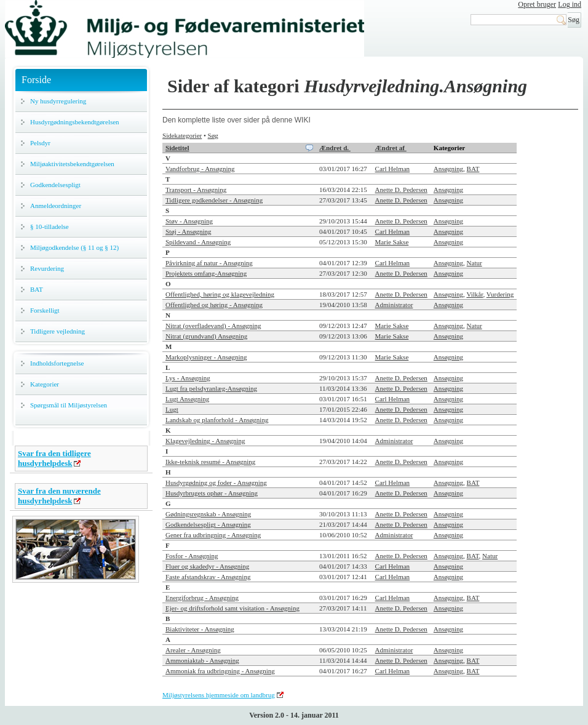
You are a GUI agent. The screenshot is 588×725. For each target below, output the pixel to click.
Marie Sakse (392, 242)
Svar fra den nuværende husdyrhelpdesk (59, 496)
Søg (213, 135)
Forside (36, 80)
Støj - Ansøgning (189, 231)
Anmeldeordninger (56, 206)
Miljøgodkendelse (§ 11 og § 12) (74, 247)
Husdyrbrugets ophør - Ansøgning (212, 493)
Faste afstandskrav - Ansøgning (208, 577)
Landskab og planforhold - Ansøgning (217, 420)
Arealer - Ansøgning (193, 650)
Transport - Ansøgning (196, 190)
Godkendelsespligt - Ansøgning (208, 524)
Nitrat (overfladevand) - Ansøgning (213, 326)
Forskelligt (45, 310)
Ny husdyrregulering (58, 101)
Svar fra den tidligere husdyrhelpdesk (54, 458)
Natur (475, 263)
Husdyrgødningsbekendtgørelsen (75, 122)
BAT (37, 289)
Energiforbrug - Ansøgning (202, 598)
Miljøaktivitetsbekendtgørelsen (72, 164)
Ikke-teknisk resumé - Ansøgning (210, 462)
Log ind (570, 4)
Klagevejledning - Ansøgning (205, 441)
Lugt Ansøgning (187, 399)
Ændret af (391, 148)
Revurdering (47, 268)
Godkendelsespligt (55, 185)
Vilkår (475, 294)
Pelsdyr (40, 143)
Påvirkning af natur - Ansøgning (209, 263)
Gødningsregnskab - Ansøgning (208, 514)
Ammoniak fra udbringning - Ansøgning (220, 671)
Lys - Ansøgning (188, 378)
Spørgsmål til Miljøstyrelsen (69, 405)
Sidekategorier (182, 135)
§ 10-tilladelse (50, 226)
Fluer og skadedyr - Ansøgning (207, 566)
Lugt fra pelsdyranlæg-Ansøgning (211, 388)
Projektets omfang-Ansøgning (206, 273)
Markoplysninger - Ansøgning (206, 357)
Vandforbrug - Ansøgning (200, 169)
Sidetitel (177, 148)
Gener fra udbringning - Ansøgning (213, 535)
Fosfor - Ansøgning (192, 556)
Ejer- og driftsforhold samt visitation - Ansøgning (232, 608)
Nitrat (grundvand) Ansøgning (206, 336)
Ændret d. (335, 148)
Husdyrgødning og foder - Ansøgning (216, 483)
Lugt (172, 409)
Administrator (394, 305)
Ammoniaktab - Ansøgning (202, 660)
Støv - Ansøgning (189, 221)
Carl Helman (393, 169)
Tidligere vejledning (58, 331)
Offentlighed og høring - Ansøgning (214, 305)
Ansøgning (448, 169)
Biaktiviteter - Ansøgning (200, 629)
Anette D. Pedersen (401, 190)
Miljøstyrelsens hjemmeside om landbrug (219, 695)
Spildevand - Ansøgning (198, 242)
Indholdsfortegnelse (57, 363)
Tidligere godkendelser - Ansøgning (214, 200)
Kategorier (45, 384)
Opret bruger (537, 4)
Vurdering (500, 294)
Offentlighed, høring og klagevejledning (220, 294)
